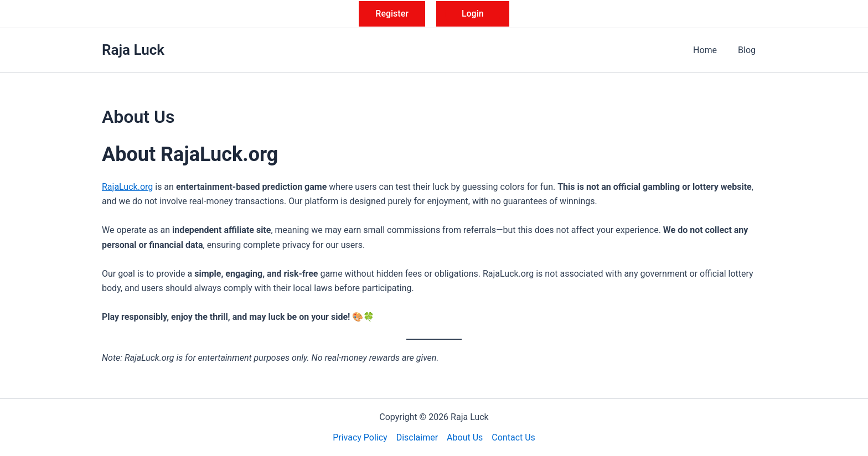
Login (473, 14)
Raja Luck (133, 50)
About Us (465, 437)
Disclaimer (417, 437)
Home (710, 50)
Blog (748, 50)
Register (392, 14)
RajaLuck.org (127, 187)
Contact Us (513, 437)
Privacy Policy (360, 437)
